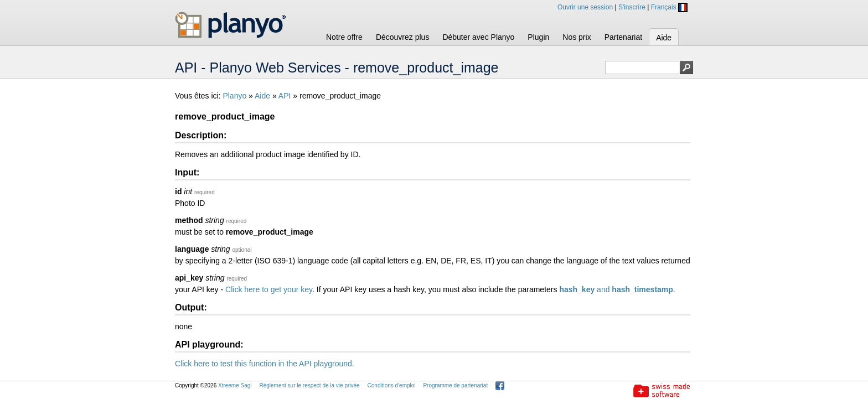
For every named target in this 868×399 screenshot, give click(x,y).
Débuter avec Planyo (478, 37)
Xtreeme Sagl (235, 385)
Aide (664, 38)
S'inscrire (632, 7)
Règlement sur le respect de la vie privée (309, 385)
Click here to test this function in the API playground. (265, 364)
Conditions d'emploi (392, 385)
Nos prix (577, 37)
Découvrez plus (403, 37)
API (285, 96)
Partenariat (623, 37)
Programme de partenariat (455, 385)
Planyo (234, 96)
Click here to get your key (269, 289)
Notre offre (344, 37)
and (616, 289)
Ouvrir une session (585, 7)
